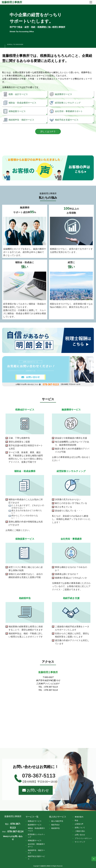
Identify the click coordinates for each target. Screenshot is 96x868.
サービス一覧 (32, 817)
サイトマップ (80, 842)
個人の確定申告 (57, 821)
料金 (76, 820)
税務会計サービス (35, 821)
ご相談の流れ (80, 831)
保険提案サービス (35, 840)
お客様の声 (79, 824)
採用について (80, 828)
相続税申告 (55, 828)
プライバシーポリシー (83, 838)
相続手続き (55, 825)
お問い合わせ (36, 790)
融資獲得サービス (35, 825)
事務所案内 (79, 817)
